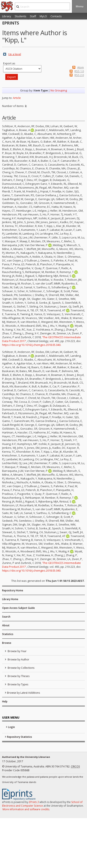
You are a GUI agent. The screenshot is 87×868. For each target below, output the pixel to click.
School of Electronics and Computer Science (42, 804)
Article (17, 98)
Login (11, 727)
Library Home (10, 599)
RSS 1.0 (79, 71)
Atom (81, 67)
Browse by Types (18, 684)
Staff (33, 16)
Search (6, 617)
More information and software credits (26, 809)
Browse (7, 643)
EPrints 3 (34, 802)
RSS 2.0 (79, 75)
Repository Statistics (20, 737)
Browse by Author (18, 659)
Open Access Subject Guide (18, 608)
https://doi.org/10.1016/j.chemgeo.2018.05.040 (31, 345)
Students (20, 16)
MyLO (43, 16)
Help (5, 701)
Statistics (8, 634)
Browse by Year (17, 651)
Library (7, 16)
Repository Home (13, 590)
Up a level (15, 54)
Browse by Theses (18, 676)
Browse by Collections (21, 668)
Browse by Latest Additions (23, 693)
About (6, 625)
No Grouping (59, 90)
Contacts (56, 16)
